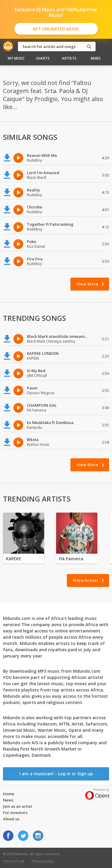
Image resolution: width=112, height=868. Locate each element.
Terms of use (14, 861)
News (8, 800)
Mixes (96, 58)
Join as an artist (17, 806)
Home (9, 794)
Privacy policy (42, 861)
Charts (43, 58)
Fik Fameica (71, 559)
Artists (69, 58)
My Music (16, 58)
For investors (15, 813)
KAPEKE (14, 559)
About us (11, 819)
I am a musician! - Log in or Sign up (56, 774)
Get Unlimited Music (56, 29)
